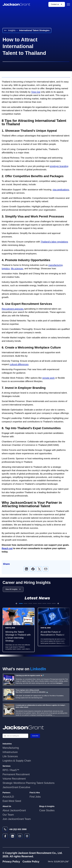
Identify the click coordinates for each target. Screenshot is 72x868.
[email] (46, 569)
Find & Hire (35, 793)
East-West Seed (12, 801)
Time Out (36, 92)
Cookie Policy (31, 862)
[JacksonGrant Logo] (16, 4)
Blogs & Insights (47, 806)
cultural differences (19, 364)
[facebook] (33, 569)
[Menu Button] (68, 4)
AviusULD (8, 797)
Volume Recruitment (14, 779)
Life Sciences (10, 756)
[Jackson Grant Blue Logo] (36, 727)
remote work (48, 378)
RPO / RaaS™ (11, 770)
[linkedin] (26, 569)
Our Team (8, 815)
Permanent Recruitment (16, 774)
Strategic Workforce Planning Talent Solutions (29, 783)
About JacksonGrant (14, 810)
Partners (6, 793)
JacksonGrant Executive (16, 787)
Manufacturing (11, 748)
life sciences (17, 268)
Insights (10, 30)
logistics (6, 268)
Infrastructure (10, 752)
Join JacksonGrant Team (17, 819)
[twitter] (39, 569)
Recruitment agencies (13, 309)
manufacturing (55, 265)
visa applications (61, 190)
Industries (7, 744)
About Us (7, 806)
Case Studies (47, 810)
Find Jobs (35, 797)
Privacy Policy (11, 862)
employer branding (59, 166)
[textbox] (15, 736)
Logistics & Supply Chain (17, 761)
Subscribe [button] (35, 736)
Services (7, 766)
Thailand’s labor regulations (54, 242)
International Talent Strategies (34, 30)
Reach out (7, 548)
